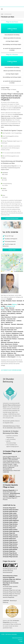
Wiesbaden (9, 301)
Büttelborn (18, 355)
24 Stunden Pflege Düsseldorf (11, 510)
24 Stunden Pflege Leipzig (10, 513)
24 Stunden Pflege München (10, 511)
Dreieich (12, 310)
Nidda (5, 341)
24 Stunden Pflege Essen (9, 539)
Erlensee (13, 351)
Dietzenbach (8, 317)
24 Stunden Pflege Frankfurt (10, 530)
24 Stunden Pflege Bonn (9, 551)
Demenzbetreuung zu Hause (10, 576)
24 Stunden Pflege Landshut (10, 522)
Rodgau (8, 310)
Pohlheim (14, 339)
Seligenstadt (9, 335)
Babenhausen (8, 344)
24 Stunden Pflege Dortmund (10, 537)
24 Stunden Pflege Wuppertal (10, 548)
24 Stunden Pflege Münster (10, 553)
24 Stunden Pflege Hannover (10, 542)
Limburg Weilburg (11, 313)
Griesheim (7, 328)
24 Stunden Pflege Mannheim (10, 555)
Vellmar (9, 337)
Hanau (6, 304)
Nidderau (16, 335)
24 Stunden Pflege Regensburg (11, 531)
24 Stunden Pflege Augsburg (10, 517)
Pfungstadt (20, 332)
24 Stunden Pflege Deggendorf (11, 521)
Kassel (14, 301)
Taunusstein (10, 319)
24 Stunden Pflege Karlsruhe (10, 557)
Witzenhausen (11, 355)
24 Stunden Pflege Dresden (10, 526)
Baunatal (14, 324)
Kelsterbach (10, 342)
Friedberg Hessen (11, 321)
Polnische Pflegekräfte (9, 577)
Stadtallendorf (15, 333)
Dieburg (8, 351)
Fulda (19, 304)
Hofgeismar (10, 353)
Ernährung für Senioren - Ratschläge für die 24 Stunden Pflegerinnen (11, 583)
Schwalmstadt (8, 339)
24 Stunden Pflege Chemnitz (10, 535)
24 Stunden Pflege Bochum (10, 546)
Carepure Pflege (5, 88)
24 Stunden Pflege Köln (9, 533)
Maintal (9, 312)
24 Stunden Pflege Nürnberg (10, 524)
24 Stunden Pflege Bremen (10, 540)
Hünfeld (15, 346)
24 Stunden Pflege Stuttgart (10, 519)
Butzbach (12, 328)
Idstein (15, 332)
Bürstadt (9, 348)
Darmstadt (19, 301)
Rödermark (7, 324)
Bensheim (18, 310)
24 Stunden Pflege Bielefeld (10, 549)
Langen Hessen (16, 312)
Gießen (10, 304)
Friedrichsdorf (9, 332)
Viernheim (14, 317)
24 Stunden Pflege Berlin (9, 508)
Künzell (10, 346)
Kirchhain (15, 350)
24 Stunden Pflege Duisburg (10, 544)
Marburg (14, 304)
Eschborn (8, 333)
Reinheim (10, 350)
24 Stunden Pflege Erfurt (9, 528)
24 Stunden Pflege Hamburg (10, 515)
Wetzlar (6, 308)
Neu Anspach (12, 357)
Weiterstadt (10, 330)
